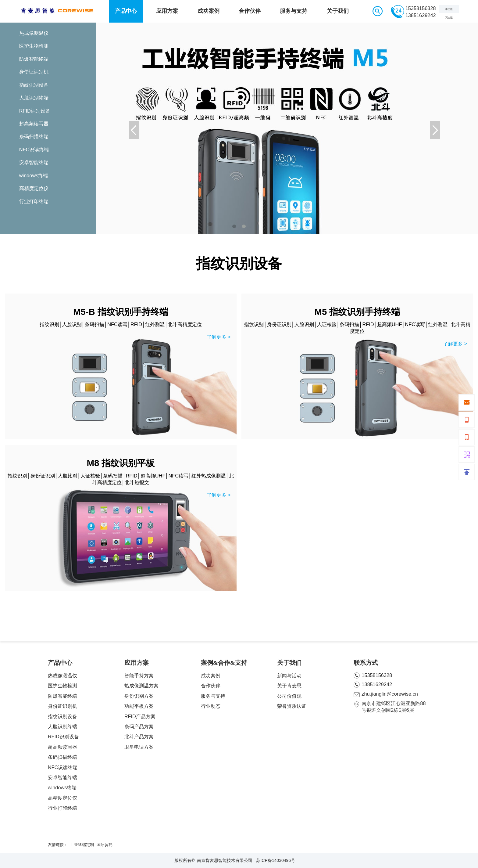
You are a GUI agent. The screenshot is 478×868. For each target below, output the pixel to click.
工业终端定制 (82, 845)
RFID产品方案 (140, 716)
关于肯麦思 (289, 686)
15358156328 (373, 675)
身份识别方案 (139, 696)
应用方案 (167, 11)
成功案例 (209, 11)
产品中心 (126, 11)
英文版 (449, 18)
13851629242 (373, 685)
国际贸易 (105, 845)
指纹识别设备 (62, 716)
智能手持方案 (139, 675)
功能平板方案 (139, 706)
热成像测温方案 (141, 686)
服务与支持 (294, 11)
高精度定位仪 (62, 798)
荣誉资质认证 (292, 706)
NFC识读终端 (63, 767)
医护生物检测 (62, 686)
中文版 (449, 9)
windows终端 (62, 787)
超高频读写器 (62, 747)
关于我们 (338, 11)
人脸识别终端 (62, 726)
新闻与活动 (289, 675)
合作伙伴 (250, 11)
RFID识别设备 (63, 737)
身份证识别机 (62, 706)
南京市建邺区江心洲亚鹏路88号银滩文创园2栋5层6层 (390, 707)
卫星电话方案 (139, 747)
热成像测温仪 (62, 675)
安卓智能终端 (62, 777)
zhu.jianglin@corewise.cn (386, 694)
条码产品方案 (139, 726)
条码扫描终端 (62, 757)
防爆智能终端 (62, 696)
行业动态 (211, 706)
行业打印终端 (62, 808)
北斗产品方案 (139, 737)
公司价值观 (289, 696)
